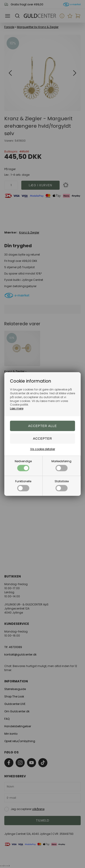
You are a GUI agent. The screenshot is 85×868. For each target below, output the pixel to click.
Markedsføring (61, 465)
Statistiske (62, 485)
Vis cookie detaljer (43, 449)
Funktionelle (23, 485)
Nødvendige (23, 465)
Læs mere (17, 408)
